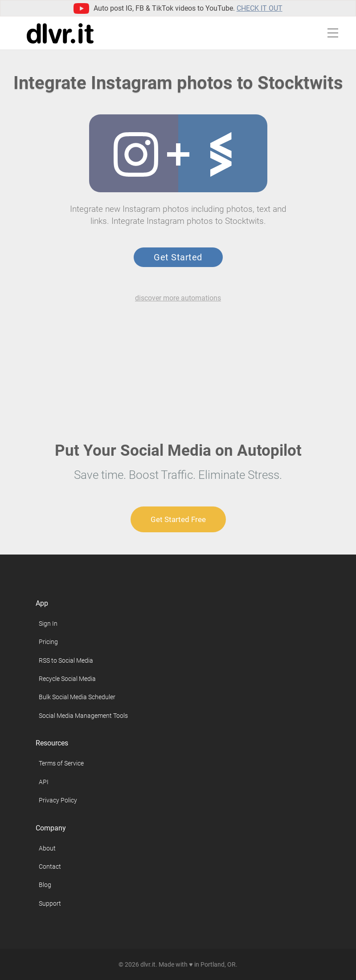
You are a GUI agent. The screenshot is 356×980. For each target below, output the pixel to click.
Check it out (260, 8)
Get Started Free (178, 519)
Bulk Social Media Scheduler (77, 697)
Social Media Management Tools (83, 716)
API (44, 782)
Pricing (48, 642)
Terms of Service (61, 763)
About (47, 848)
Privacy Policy (58, 800)
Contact (50, 867)
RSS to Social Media (66, 660)
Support (50, 903)
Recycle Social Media (67, 679)
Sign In (48, 624)
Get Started (178, 257)
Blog (45, 885)
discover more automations (178, 298)
